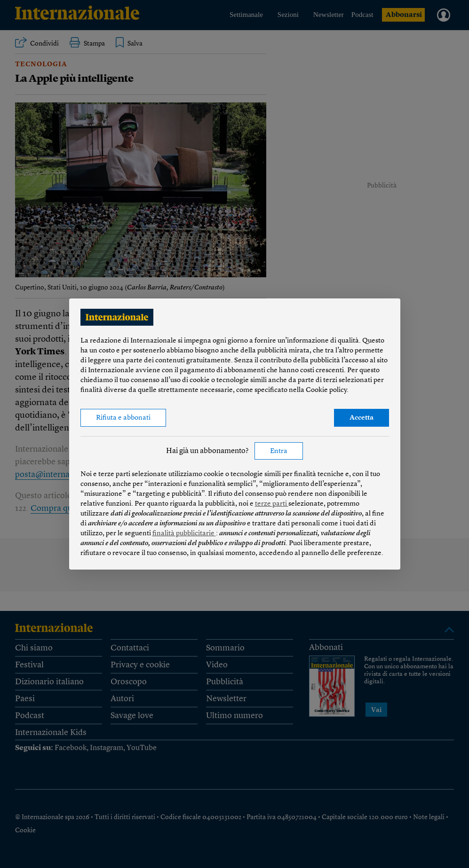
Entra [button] (279, 451)
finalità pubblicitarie (184, 534)
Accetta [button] (362, 418)
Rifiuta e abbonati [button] (123, 418)
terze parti (272, 504)
